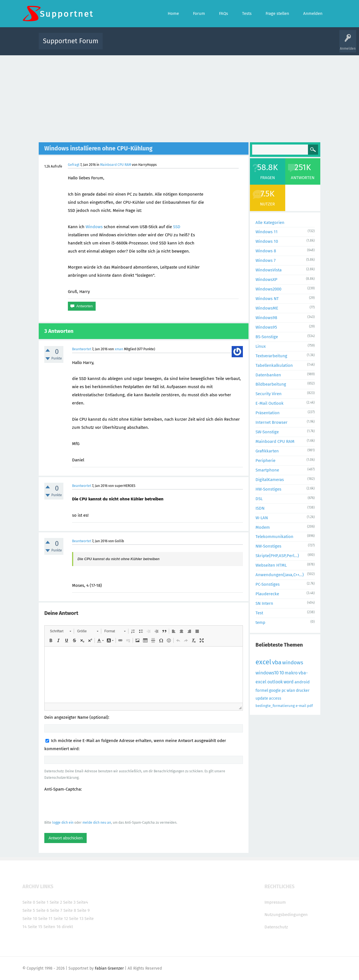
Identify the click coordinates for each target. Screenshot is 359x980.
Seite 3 (69, 902)
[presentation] (87, 806)
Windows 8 (266, 251)
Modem (263, 527)
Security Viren (269, 394)
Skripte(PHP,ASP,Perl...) (277, 556)
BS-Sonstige (267, 337)
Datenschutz (276, 927)
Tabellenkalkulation (274, 365)
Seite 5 (29, 910)
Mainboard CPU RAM (116, 165)
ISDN (260, 508)
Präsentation (268, 413)
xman (119, 349)
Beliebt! (164, 45)
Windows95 (266, 327)
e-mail (301, 706)
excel (263, 662)
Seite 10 (30, 919)
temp (260, 622)
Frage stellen (271, 45)
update (262, 698)
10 (282, 673)
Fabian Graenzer (109, 968)
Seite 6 (42, 910)
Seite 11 (45, 919)
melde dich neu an (97, 823)
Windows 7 (266, 260)
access (275, 698)
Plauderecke (267, 594)
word (289, 682)
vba (277, 662)
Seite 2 (56, 902)
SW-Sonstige (267, 432)
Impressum (275, 902)
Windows (94, 227)
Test (259, 613)
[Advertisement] (179, 97)
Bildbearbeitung (271, 384)
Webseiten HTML (271, 565)
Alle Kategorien (270, 223)
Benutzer (250, 45)
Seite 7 (56, 910)
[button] (60, 631)
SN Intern (264, 603)
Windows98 (266, 318)
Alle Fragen (144, 45)
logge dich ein (63, 823)
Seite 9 (83, 910)
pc (284, 691)
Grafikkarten (267, 451)
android (302, 682)
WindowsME (267, 308)
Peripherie (265, 461)
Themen (210, 45)
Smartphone (267, 470)
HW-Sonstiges (268, 489)
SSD (177, 227)
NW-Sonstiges (268, 546)
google (275, 691)
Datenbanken (268, 375)
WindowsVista (269, 270)
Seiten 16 (52, 927)
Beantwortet (82, 349)
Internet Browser (271, 422)
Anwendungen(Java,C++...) (280, 575)
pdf (310, 706)
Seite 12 (61, 919)
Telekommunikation (274, 537)
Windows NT (267, 299)
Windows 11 (267, 232)
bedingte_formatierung (275, 706)
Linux (261, 346)
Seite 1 (42, 902)
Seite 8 (70, 910)
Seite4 (82, 902)
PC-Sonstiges (268, 584)
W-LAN (262, 518)
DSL (259, 499)
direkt (67, 927)
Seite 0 (29, 902)
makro (291, 673)
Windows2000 (268, 289)
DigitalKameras (270, 480)
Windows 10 (267, 241)
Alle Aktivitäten (118, 45)
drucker (303, 691)
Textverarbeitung (271, 356)
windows (293, 662)
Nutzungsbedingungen (286, 915)
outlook (275, 682)
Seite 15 (35, 927)
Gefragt (74, 165)
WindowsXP (266, 280)
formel (262, 690)
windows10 (267, 673)
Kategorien (229, 45)
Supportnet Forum (71, 41)
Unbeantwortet (187, 45)
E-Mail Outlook (270, 403)
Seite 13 (76, 919)
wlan (291, 691)
